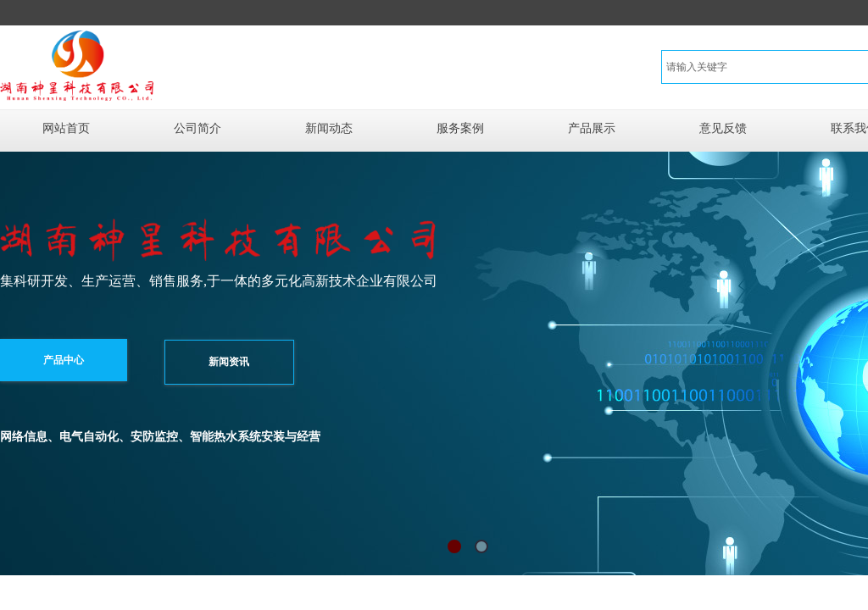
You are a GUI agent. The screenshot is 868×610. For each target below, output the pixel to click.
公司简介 (198, 128)
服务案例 (460, 128)
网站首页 (66, 128)
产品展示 (592, 128)
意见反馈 (723, 128)
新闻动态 (329, 128)
